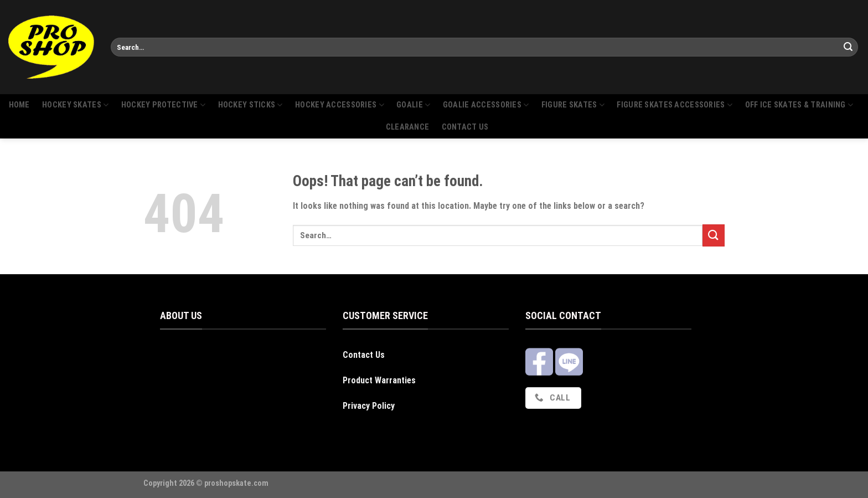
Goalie (413, 105)
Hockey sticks (250, 105)
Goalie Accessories (486, 105)
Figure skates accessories (675, 105)
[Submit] (848, 47)
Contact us (465, 127)
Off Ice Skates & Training (799, 105)
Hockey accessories (340, 105)
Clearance (408, 127)
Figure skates (573, 105)
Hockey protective (163, 105)
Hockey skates (75, 105)
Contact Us (364, 355)
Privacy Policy (369, 406)
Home (19, 105)
